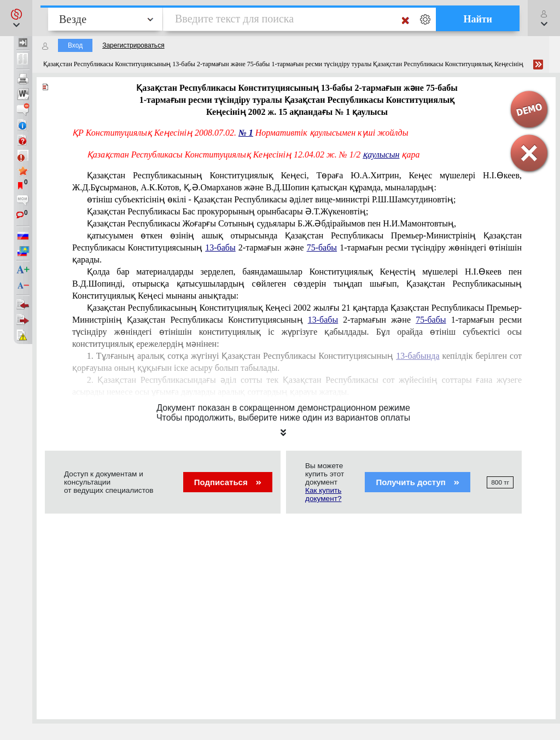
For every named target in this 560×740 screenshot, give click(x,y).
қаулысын (381, 155)
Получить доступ (418, 482)
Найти (478, 19)
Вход (75, 45)
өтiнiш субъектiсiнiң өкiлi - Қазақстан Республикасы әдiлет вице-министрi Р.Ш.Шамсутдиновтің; (272, 199)
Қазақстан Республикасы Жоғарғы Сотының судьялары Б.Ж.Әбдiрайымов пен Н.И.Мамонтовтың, (272, 223)
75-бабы (322, 247)
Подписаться (228, 482)
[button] (16, 18)
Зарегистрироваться (133, 45)
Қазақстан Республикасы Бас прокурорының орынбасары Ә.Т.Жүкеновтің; (228, 211)
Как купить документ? (323, 494)
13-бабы (220, 247)
